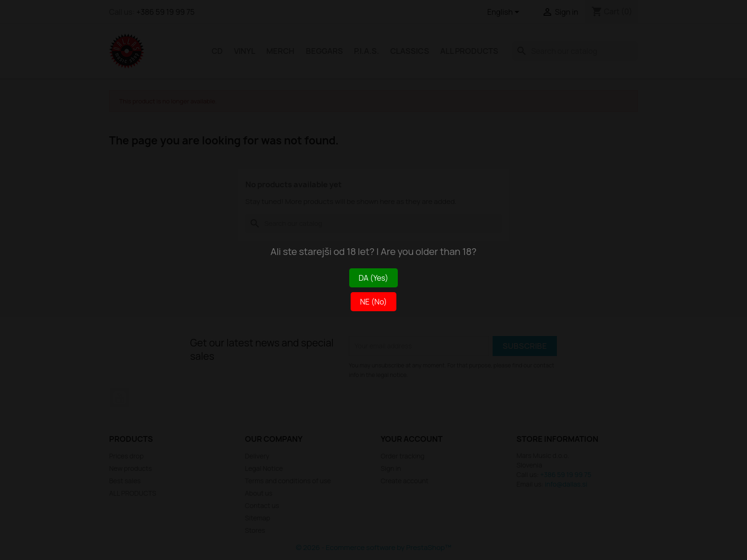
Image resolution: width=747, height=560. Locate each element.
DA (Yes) (373, 278)
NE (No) (374, 302)
